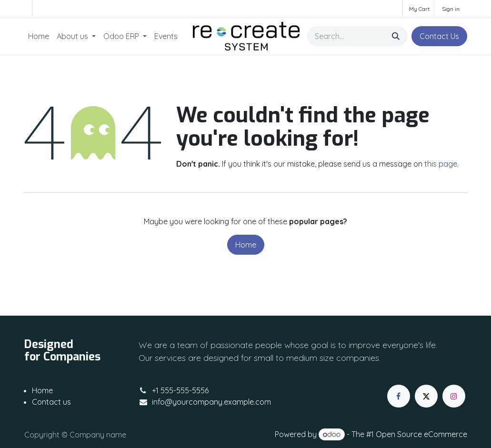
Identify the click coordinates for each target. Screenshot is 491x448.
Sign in (451, 9)
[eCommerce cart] (418, 9)
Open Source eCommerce (421, 434)
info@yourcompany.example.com (211, 402)
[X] (426, 396)
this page (441, 164)
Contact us (51, 402)
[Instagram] (454, 396)
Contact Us (439, 36)
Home (246, 245)
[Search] (396, 36)
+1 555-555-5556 (180, 390)
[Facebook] (399, 396)
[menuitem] (39, 36)
